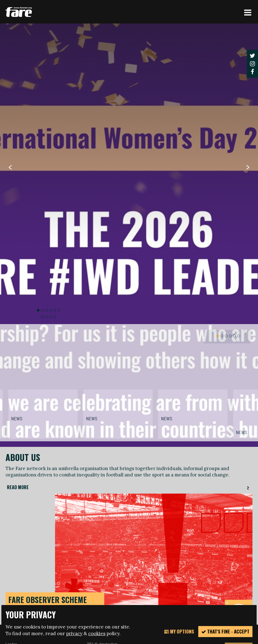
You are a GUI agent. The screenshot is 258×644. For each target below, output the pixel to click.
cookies (97, 633)
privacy (74, 633)
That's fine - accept (225, 631)
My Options (179, 631)
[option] (129, 302)
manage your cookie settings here (45, 586)
